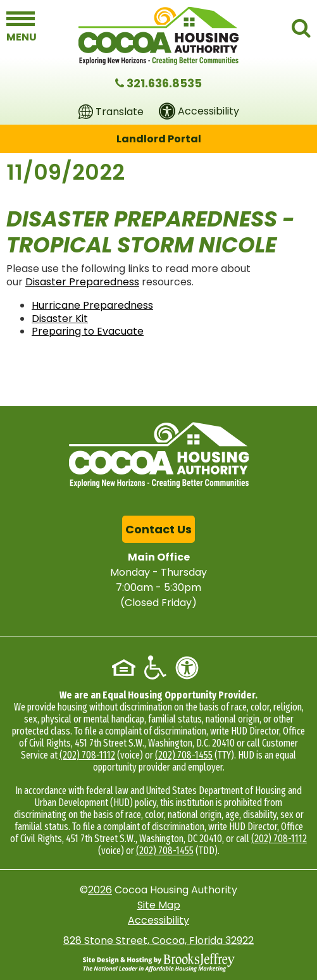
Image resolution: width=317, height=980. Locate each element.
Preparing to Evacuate (88, 331)
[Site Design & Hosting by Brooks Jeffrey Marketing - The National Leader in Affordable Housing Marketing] (159, 963)
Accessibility (158, 920)
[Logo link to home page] (158, 36)
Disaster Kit (60, 319)
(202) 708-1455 (184, 755)
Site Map (159, 905)
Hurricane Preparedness (92, 305)
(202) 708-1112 (87, 755)
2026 (100, 890)
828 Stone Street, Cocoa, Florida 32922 (158, 940)
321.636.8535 (164, 83)
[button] (21, 27)
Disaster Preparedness (82, 282)
